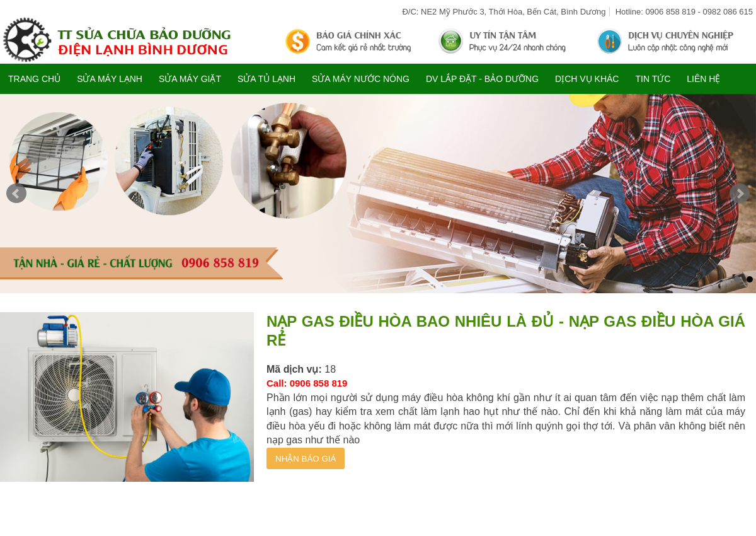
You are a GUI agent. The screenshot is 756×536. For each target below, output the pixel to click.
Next (740, 194)
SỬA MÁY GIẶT (190, 79)
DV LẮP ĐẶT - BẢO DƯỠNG (482, 79)
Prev (16, 194)
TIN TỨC (653, 79)
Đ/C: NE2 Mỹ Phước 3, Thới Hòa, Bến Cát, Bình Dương (504, 12)
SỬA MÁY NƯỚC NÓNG (361, 79)
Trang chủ (34, 79)
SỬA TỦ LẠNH (266, 79)
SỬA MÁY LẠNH (110, 79)
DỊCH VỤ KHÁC (587, 79)
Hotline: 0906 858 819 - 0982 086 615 (684, 12)
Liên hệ (703, 79)
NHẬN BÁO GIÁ (306, 459)
